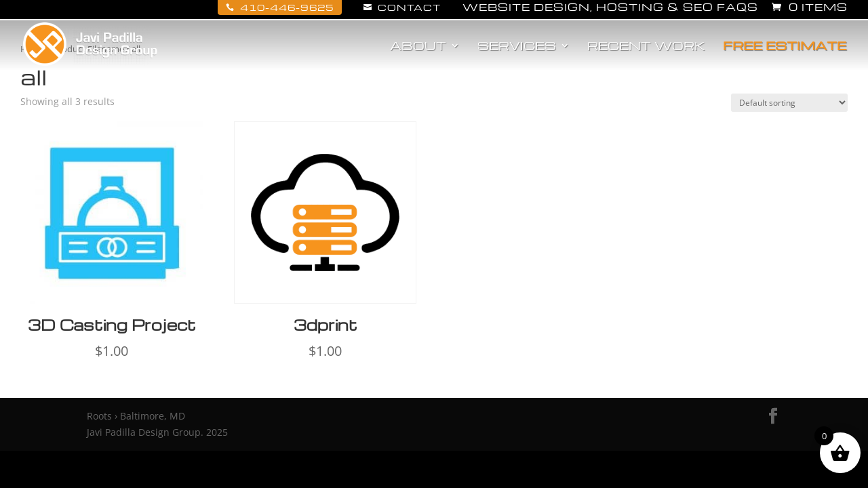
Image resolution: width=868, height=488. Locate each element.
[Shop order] (789, 103)
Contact (402, 7)
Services (517, 47)
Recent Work (646, 47)
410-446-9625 (280, 7)
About (418, 47)
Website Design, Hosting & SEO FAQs (610, 8)
